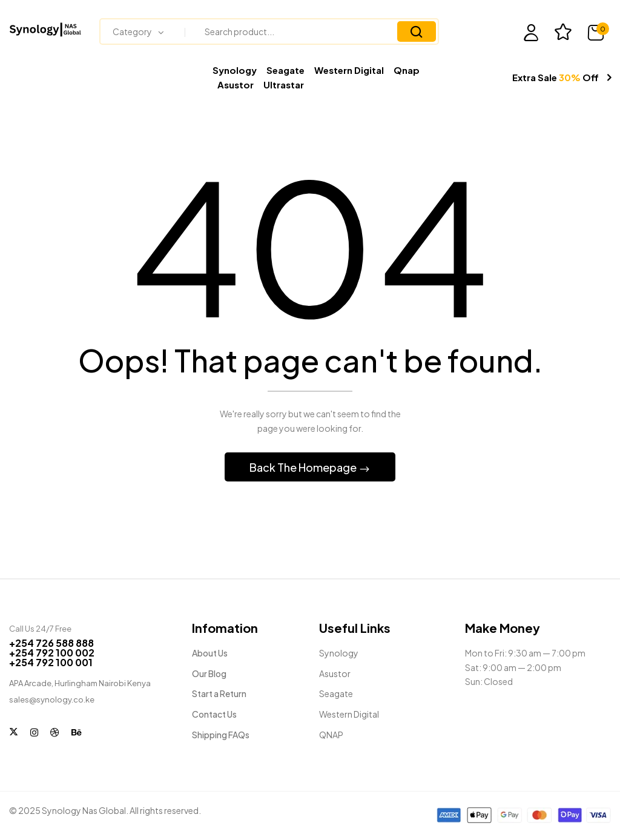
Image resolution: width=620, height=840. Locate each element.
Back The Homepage (304, 469)
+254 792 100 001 (51, 664)
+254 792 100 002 (52, 654)
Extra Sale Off (556, 77)
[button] (599, 33)
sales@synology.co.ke (52, 701)
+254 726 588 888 (51, 645)
